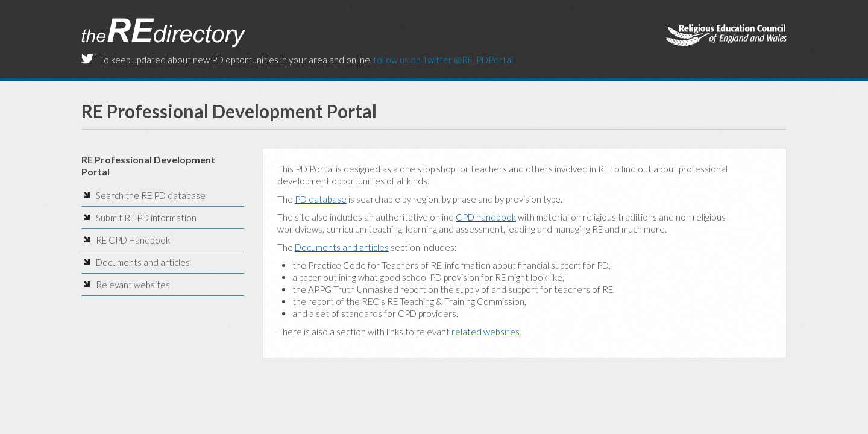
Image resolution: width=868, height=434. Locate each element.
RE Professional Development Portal (229, 111)
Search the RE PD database (151, 195)
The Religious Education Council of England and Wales (726, 36)
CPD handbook (486, 217)
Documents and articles (143, 262)
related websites (486, 332)
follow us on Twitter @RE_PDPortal (443, 60)
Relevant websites (133, 285)
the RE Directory (164, 33)
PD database (321, 199)
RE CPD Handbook (133, 240)
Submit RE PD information (146, 218)
